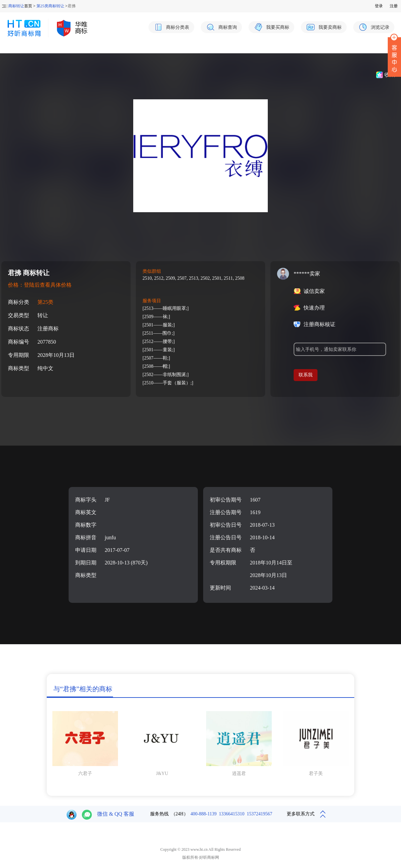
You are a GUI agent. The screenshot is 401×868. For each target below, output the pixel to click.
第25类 (45, 302)
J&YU (162, 773)
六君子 (85, 773)
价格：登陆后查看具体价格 (40, 285)
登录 (379, 6)
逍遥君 (239, 773)
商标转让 (16, 6)
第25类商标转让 (50, 6)
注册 (394, 6)
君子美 (316, 773)
